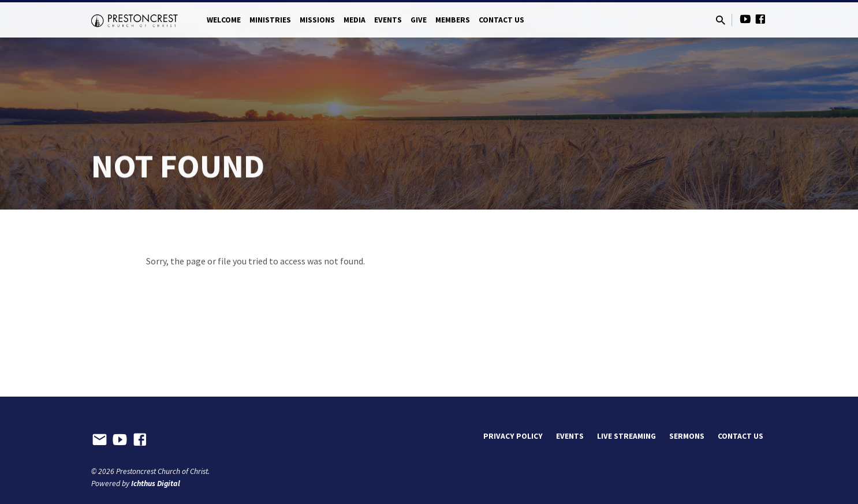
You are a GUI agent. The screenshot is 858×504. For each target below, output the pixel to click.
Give (419, 20)
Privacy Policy (513, 436)
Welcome (224, 20)
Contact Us (501, 20)
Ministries (270, 20)
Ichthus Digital (156, 484)
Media (355, 20)
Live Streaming (626, 436)
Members (453, 20)
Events (388, 20)
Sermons (687, 436)
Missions (317, 20)
